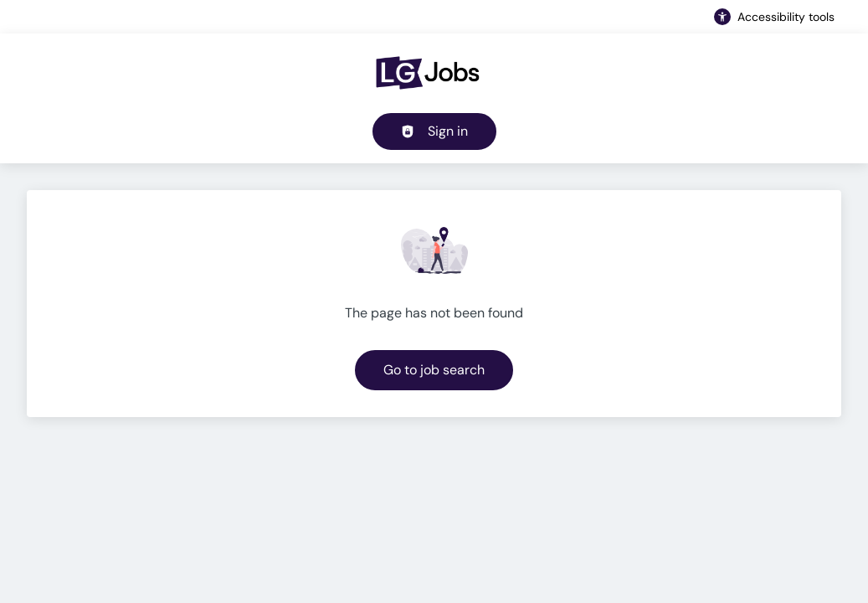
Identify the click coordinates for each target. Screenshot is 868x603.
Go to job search (434, 370)
